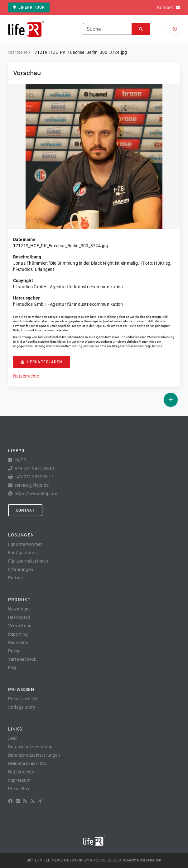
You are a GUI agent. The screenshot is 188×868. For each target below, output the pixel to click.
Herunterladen (42, 362)
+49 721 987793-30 (34, 468)
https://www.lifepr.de (36, 494)
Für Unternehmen (26, 544)
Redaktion (18, 643)
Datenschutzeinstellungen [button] (34, 755)
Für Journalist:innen (28, 561)
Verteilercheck (22, 659)
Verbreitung (20, 626)
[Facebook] (10, 801)
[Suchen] (141, 29)
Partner (16, 578)
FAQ (12, 668)
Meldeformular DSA (27, 764)
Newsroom (19, 609)
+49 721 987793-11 (34, 477)
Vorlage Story (22, 707)
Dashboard (19, 617)
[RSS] (25, 801)
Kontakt (25, 510)
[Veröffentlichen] (171, 400)
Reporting (18, 634)
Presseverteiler (23, 699)
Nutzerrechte (26, 376)
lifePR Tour (29, 7)
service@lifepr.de (150, 346)
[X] (33, 801)
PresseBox (19, 789)
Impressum (19, 780)
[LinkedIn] (18, 801)
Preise (14, 651)
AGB (13, 738)
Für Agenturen (22, 553)
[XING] (40, 801)
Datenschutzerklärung (30, 747)
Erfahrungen (21, 569)
